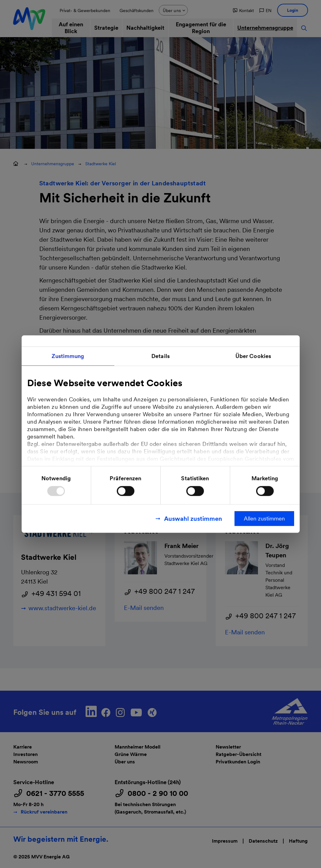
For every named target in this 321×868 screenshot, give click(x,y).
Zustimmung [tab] (68, 356)
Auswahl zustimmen (193, 519)
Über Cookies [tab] (253, 356)
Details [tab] (160, 356)
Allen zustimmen (264, 518)
